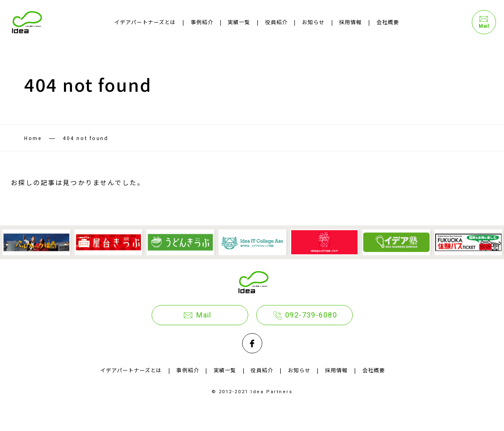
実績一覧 (239, 22)
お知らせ (313, 22)
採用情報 (350, 22)
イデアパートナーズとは (145, 22)
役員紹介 (276, 22)
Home (33, 138)
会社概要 (388, 22)
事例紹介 (202, 22)
